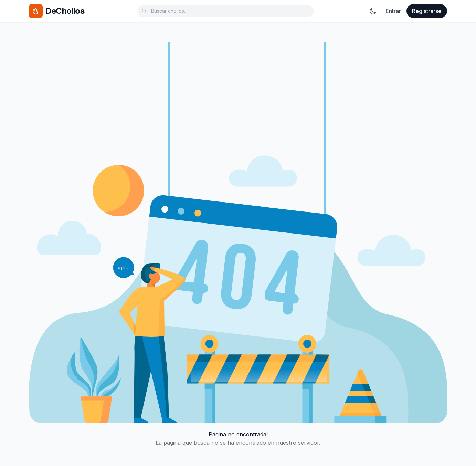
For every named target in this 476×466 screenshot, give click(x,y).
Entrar (393, 11)
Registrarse (427, 11)
